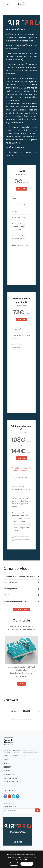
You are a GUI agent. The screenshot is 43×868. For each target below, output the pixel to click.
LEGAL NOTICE (9, 774)
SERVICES (7, 763)
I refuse (14, 864)
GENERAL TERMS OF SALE (13, 782)
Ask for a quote (22, 610)
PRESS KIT (7, 767)
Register (21, 189)
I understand (27, 864)
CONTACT (7, 771)
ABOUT (6, 760)
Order (21, 684)
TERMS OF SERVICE (11, 778)
